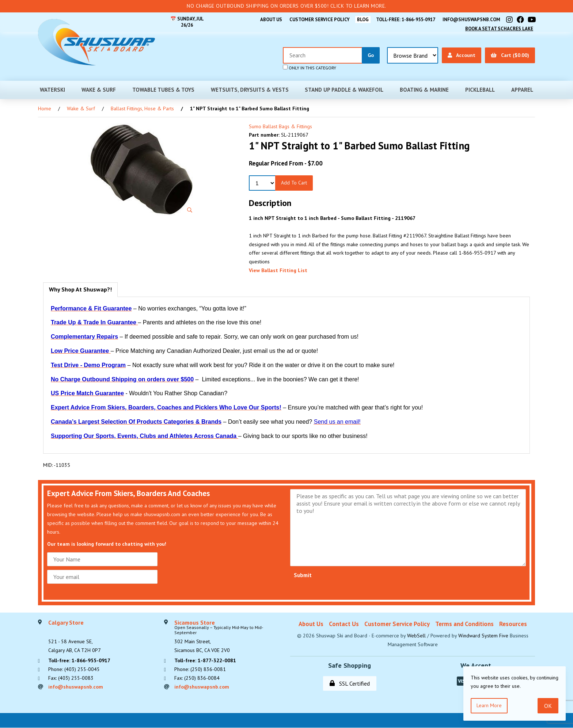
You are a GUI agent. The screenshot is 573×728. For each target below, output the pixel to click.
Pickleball (480, 90)
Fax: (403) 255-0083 (71, 678)
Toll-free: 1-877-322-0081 (205, 661)
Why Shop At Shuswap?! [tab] (80, 289)
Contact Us (344, 624)
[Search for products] (323, 55)
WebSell (416, 636)
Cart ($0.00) (510, 55)
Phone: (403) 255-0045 (74, 669)
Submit (303, 575)
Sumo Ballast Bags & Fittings (280, 126)
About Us (270, 20)
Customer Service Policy (318, 20)
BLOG (362, 20)
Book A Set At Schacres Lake (499, 29)
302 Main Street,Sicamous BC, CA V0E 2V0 (229, 637)
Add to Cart (294, 183)
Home (45, 108)
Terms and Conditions (464, 624)
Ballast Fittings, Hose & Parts (142, 108)
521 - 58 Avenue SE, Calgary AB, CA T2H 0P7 (75, 637)
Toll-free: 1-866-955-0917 (405, 20)
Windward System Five (483, 636)
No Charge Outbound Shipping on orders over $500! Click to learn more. (286, 6)
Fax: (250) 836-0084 (197, 678)
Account (462, 55)
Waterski (52, 90)
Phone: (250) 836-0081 (200, 669)
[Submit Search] (371, 55)
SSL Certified (350, 683)
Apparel (522, 90)
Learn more (489, 705)
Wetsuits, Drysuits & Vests (250, 90)
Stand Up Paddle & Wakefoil (344, 90)
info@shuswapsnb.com (471, 20)
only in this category (310, 68)
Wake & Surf (99, 90)
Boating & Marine (424, 90)
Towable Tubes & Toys (163, 90)
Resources (513, 624)
